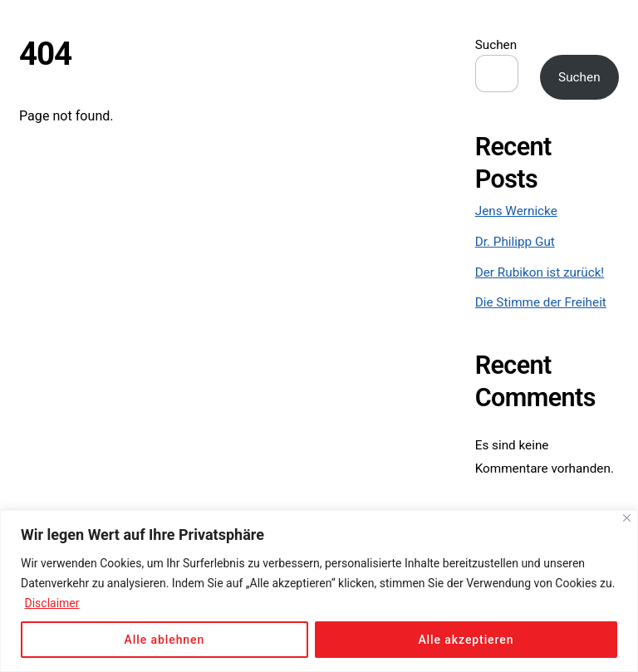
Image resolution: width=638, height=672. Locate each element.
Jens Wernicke (516, 211)
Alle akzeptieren (466, 640)
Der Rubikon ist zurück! (540, 272)
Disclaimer (52, 603)
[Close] (627, 518)
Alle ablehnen (165, 640)
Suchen (496, 45)
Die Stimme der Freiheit (541, 302)
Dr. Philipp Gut (515, 242)
